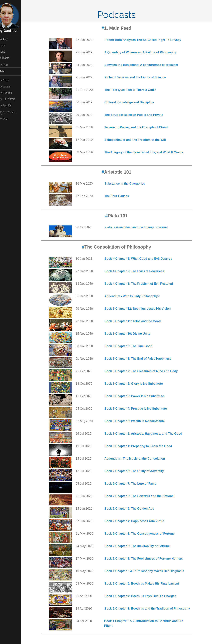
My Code (9, 80)
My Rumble (11, 93)
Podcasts (9, 58)
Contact (8, 39)
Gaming (8, 64)
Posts (7, 45)
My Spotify (10, 105)
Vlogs (7, 52)
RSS (6, 71)
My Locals (10, 87)
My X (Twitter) (12, 99)
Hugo (13, 119)
